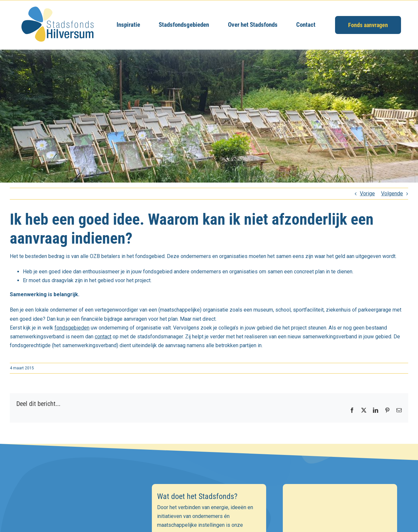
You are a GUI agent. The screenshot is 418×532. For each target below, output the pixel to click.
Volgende (392, 193)
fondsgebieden (72, 328)
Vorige (367, 193)
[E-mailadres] (78, 525)
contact (103, 337)
